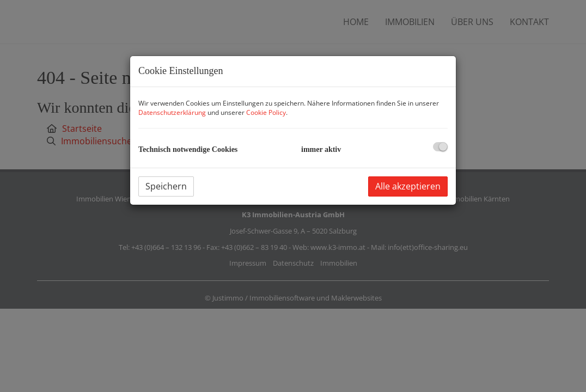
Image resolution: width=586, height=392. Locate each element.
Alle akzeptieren (408, 186)
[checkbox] (440, 147)
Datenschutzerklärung (172, 112)
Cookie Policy (266, 112)
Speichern (166, 186)
